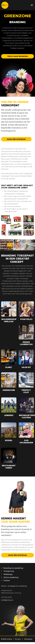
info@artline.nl (7, 600)
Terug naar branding (18, 56)
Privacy (18, 639)
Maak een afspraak (16, 139)
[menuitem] (13, 568)
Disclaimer (28, 639)
